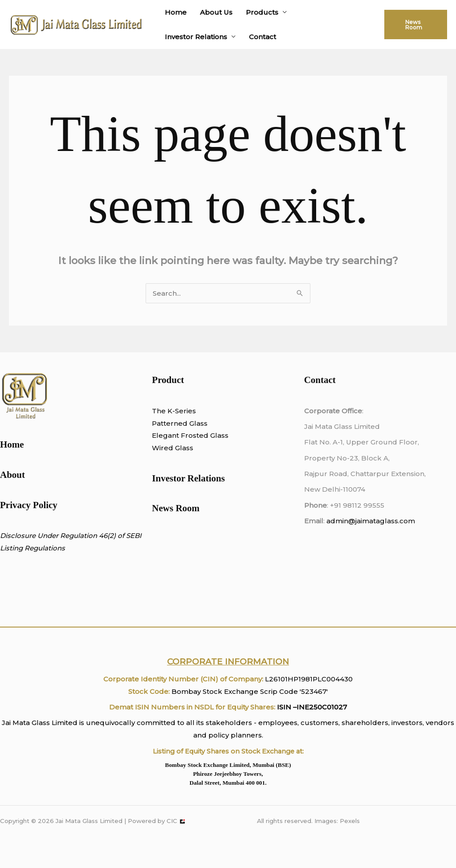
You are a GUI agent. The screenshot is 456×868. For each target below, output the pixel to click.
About (12, 475)
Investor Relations (196, 37)
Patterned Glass (180, 423)
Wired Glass (173, 448)
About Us (216, 12)
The (159, 411)
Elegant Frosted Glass (190, 435)
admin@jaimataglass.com (371, 521)
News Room (176, 508)
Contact (263, 37)
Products (262, 12)
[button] (416, 24)
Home (176, 12)
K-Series (181, 411)
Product (168, 380)
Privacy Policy (29, 505)
